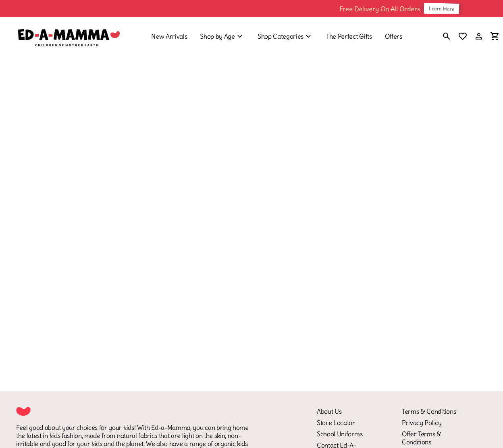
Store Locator (336, 423)
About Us (329, 411)
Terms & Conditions (429, 411)
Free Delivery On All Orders (383, 8)
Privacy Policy (422, 423)
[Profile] (479, 36)
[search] (447, 37)
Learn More (445, 8)
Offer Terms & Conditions (422, 438)
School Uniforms (340, 434)
